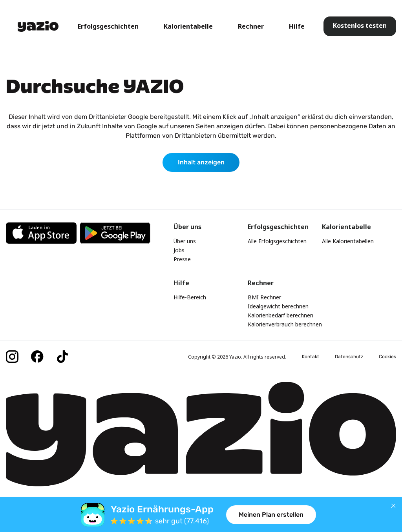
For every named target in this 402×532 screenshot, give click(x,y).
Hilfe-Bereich (190, 297)
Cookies (387, 357)
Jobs (179, 250)
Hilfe (297, 26)
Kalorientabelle (188, 26)
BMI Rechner (264, 297)
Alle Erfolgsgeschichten (277, 241)
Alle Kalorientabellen (348, 241)
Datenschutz (349, 357)
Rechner (251, 26)
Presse (182, 259)
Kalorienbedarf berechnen (280, 315)
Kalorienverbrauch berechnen (285, 324)
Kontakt (311, 357)
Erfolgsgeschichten (108, 26)
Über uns (185, 241)
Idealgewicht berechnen (278, 306)
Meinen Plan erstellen (271, 515)
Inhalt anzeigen (201, 162)
